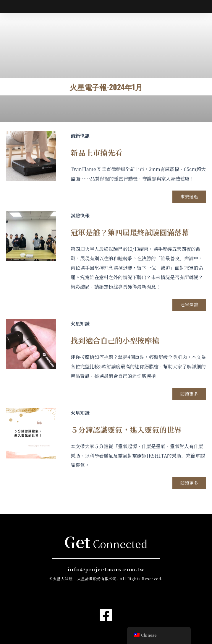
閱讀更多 (189, 409)
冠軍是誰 (189, 320)
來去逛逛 (189, 211)
